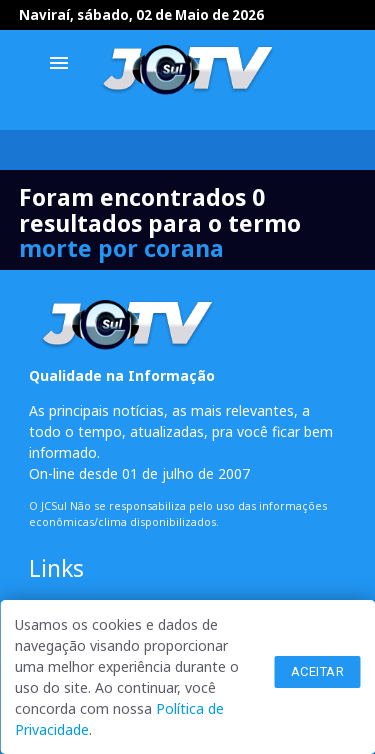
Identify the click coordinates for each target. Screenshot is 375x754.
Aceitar (318, 671)
